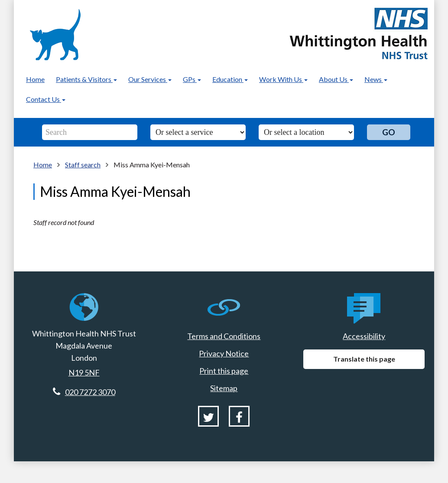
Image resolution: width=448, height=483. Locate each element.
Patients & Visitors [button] (86, 79)
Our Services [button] (150, 79)
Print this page (224, 371)
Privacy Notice (224, 353)
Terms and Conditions (224, 336)
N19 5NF (84, 372)
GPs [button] (192, 79)
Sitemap (224, 388)
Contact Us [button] (46, 99)
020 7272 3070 (90, 392)
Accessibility (364, 336)
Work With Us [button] (283, 79)
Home (35, 79)
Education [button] (230, 79)
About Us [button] (336, 79)
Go (389, 132)
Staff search (83, 165)
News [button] (376, 79)
